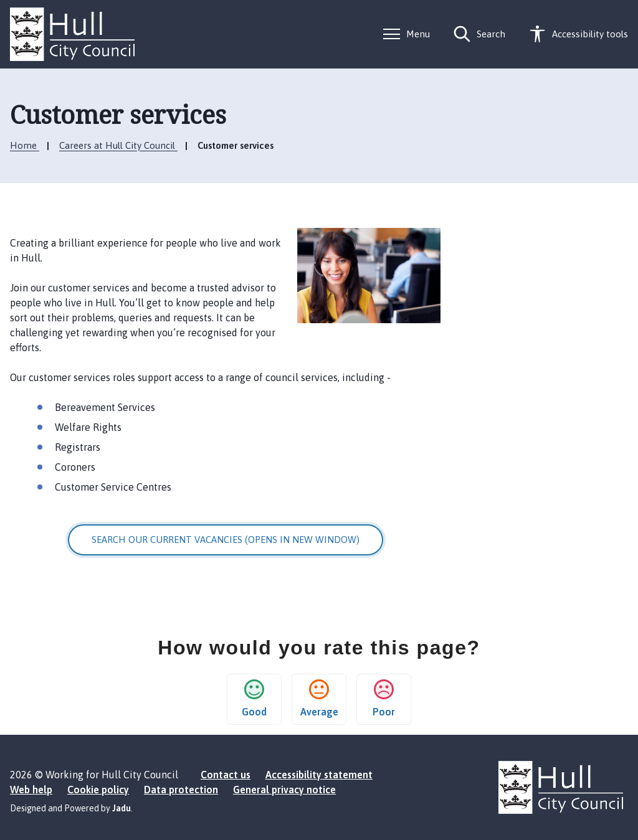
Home (25, 145)
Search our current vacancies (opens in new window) (226, 540)
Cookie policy (98, 790)
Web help (31, 790)
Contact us (226, 775)
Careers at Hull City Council (118, 145)
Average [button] (319, 698)
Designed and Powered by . (71, 808)
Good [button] (254, 698)
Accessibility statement (319, 775)
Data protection (181, 790)
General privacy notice (284, 790)
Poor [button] (384, 698)
